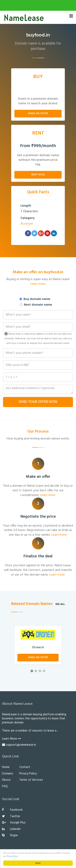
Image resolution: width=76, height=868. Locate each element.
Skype (10, 835)
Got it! (38, 863)
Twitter (11, 816)
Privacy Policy (12, 856)
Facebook (12, 810)
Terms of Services (31, 780)
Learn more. (48, 495)
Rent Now (38, 175)
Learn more (38, 284)
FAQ (5, 786)
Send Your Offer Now (38, 402)
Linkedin (11, 829)
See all (60, 604)
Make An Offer (38, 114)
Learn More (11, 739)
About (6, 780)
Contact (25, 767)
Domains (8, 774)
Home (6, 767)
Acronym (27, 224)
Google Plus (14, 823)
